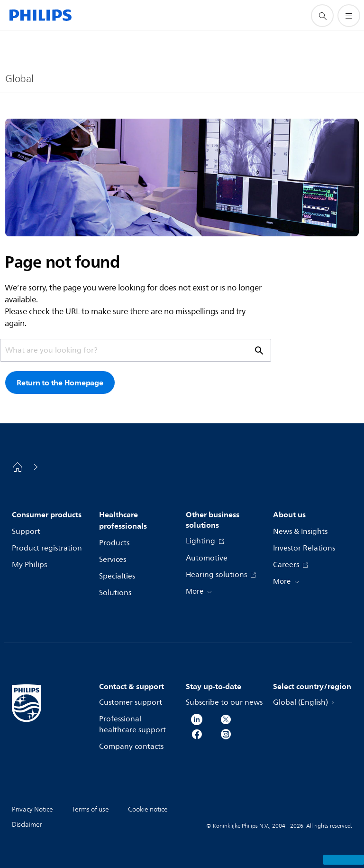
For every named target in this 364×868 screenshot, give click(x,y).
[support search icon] (322, 16)
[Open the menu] (349, 16)
